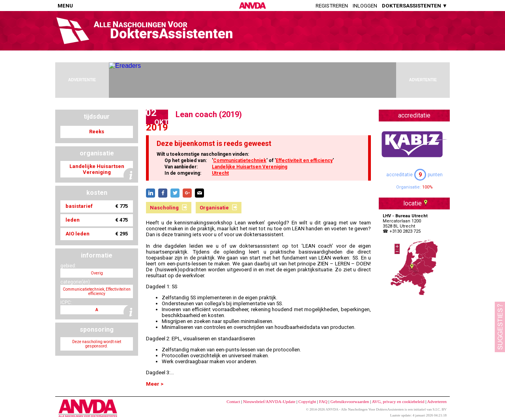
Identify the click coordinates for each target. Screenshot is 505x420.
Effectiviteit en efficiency (304, 161)
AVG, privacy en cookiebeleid (398, 401)
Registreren (332, 6)
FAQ (323, 401)
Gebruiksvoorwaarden (350, 401)
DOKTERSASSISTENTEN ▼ (415, 6)
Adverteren (437, 401)
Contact (233, 401)
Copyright (307, 401)
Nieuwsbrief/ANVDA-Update (269, 401)
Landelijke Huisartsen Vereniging (250, 167)
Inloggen (365, 6)
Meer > (155, 384)
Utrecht (220, 173)
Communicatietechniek (240, 161)
